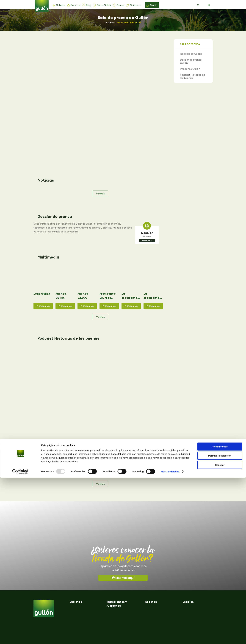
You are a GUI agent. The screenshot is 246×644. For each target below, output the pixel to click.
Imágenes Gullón (190, 69)
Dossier (147, 171)
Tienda (154, 5)
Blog (88, 5)
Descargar (146, 178)
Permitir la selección (220, 622)
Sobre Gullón (104, 5)
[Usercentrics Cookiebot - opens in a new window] (20, 638)
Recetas (76, 5)
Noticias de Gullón (191, 54)
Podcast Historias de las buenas (192, 76)
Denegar (220, 631)
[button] (209, 5)
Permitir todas (220, 613)
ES (198, 5)
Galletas (61, 5)
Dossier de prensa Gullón (191, 61)
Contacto (135, 5)
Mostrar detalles (170, 638)
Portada (109, 23)
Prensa (120, 5)
